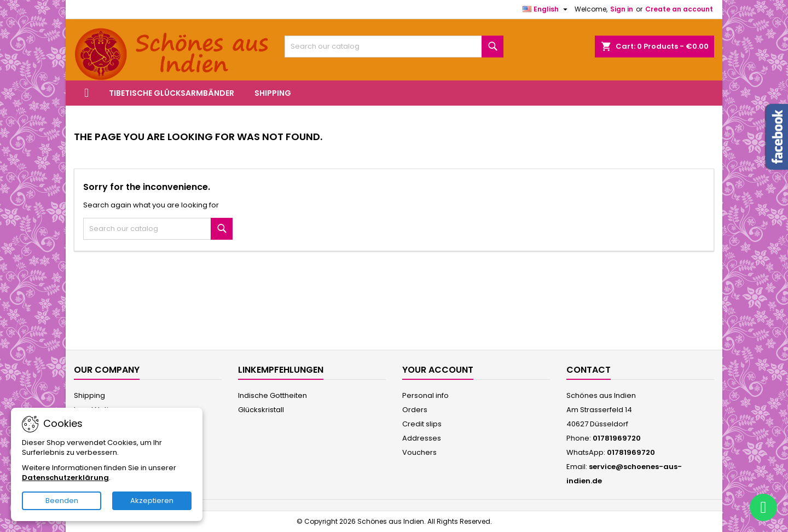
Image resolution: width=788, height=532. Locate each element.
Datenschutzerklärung (65, 478)
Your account (438, 370)
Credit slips (422, 424)
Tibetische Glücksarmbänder (172, 93)
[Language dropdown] (546, 9)
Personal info (425, 395)
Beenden (62, 501)
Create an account (679, 9)
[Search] (394, 47)
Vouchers (419, 452)
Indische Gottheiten (273, 395)
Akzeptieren (152, 501)
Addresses (422, 438)
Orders (415, 410)
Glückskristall (261, 410)
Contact (589, 370)
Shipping (273, 93)
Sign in (622, 9)
